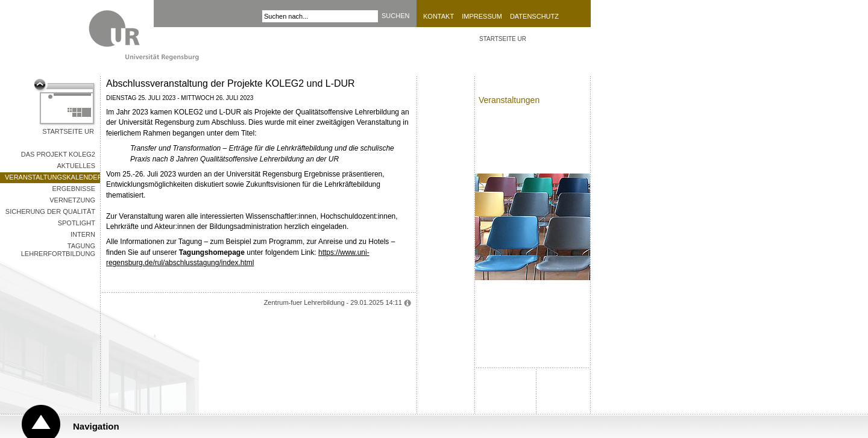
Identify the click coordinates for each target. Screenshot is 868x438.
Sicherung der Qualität (50, 211)
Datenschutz (534, 16)
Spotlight (77, 223)
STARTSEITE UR (503, 39)
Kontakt (439, 16)
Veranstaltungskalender (52, 177)
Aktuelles (76, 166)
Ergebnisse (74, 189)
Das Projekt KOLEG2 (58, 154)
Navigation (96, 426)
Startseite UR (68, 131)
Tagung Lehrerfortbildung (58, 250)
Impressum (482, 16)
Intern (83, 234)
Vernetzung (72, 200)
